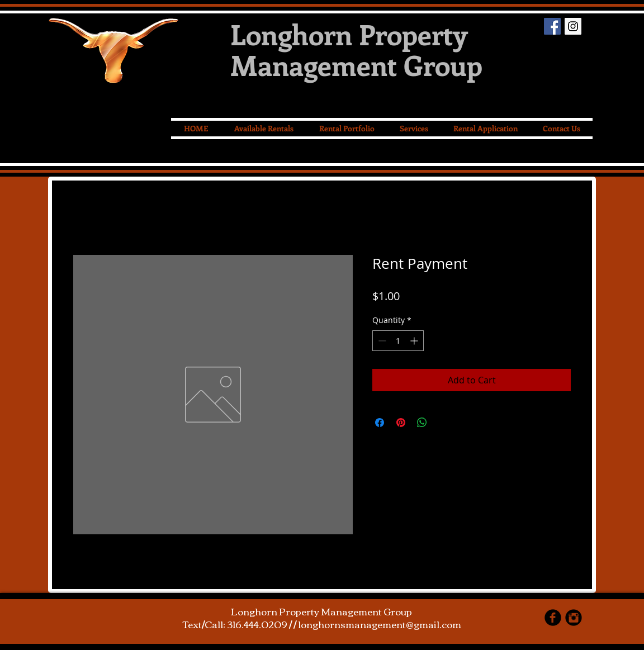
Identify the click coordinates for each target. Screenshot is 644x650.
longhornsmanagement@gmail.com (380, 624)
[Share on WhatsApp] (422, 423)
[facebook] (553, 618)
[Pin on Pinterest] (401, 423)
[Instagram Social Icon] (573, 26)
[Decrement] (381, 341)
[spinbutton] (398, 341)
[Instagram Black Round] (574, 618)
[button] (414, 129)
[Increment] (415, 341)
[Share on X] (443, 423)
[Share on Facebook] (380, 423)
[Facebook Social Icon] (552, 26)
